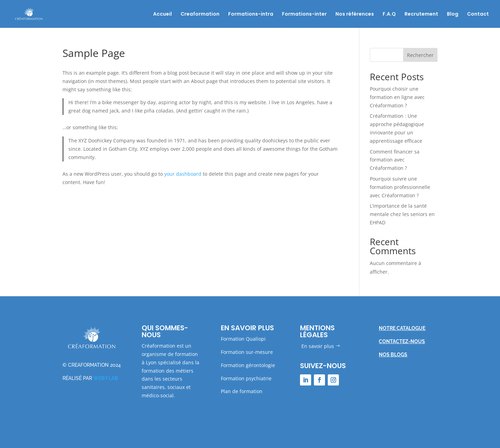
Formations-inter (304, 14)
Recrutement (421, 14)
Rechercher (420, 55)
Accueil (162, 14)
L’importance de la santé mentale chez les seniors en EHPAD (402, 214)
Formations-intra (251, 14)
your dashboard (183, 174)
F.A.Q (389, 14)
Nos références (355, 14)
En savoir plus (318, 346)
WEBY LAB (106, 378)
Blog (453, 14)
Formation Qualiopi (243, 339)
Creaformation (200, 14)
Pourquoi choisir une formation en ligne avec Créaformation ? (397, 97)
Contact (478, 14)
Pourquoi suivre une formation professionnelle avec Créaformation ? (400, 187)
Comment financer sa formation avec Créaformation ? (395, 160)
